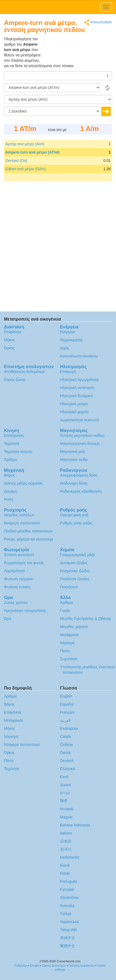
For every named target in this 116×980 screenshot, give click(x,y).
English (66, 696)
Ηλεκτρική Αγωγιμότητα (79, 380)
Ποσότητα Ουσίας (75, 579)
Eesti (64, 777)
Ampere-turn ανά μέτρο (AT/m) (32, 152)
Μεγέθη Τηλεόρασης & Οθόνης (86, 619)
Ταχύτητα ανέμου (18, 452)
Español (67, 704)
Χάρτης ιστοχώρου (54, 966)
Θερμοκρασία (71, 340)
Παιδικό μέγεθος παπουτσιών (28, 531)
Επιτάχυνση (14, 435)
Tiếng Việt (69, 930)
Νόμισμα (67, 643)
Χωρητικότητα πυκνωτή (80, 420)
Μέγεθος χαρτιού (74, 627)
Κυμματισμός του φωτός (24, 563)
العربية (65, 720)
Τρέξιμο (10, 460)
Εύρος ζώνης (15, 380)
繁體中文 (68, 946)
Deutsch (67, 761)
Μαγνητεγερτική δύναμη (80, 444)
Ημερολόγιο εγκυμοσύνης (25, 611)
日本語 (66, 841)
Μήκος (9, 340)
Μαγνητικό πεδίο (74, 460)
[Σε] (58, 99)
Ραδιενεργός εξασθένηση (81, 491)
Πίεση (65, 651)
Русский (67, 890)
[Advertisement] (79, 50)
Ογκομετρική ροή (74, 515)
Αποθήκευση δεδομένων (24, 372)
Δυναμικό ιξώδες (74, 563)
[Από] (52, 88)
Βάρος (9, 475)
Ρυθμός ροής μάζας (76, 523)
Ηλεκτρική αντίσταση (77, 388)
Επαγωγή (68, 372)
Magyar (66, 817)
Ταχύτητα (12, 444)
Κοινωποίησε (98, 22)
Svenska (67, 906)
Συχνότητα (69, 659)
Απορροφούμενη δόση (79, 475)
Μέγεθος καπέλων (19, 515)
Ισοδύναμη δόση (74, 483)
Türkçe (66, 914)
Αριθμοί (66, 602)
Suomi (65, 785)
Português (69, 881)
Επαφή (34, 966)
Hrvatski (67, 809)
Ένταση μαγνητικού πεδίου (82, 435)
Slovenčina (69, 898)
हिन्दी (64, 801)
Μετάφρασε (70, 635)
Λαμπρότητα (14, 571)
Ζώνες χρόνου (16, 602)
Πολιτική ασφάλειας (81, 966)
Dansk (65, 753)
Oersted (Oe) (16, 161)
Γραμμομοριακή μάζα (78, 555)
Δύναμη (10, 491)
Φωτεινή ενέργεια (18, 579)
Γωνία (65, 611)
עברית (65, 793)
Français (67, 712)
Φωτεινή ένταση (17, 587)
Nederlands (70, 857)
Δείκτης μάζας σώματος (23, 483)
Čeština (66, 745)
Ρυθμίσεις (21, 966)
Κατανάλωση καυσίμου (79, 356)
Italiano (66, 833)
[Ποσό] (58, 76)
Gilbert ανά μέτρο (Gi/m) (26, 169)
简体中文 (68, 938)
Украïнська (69, 922)
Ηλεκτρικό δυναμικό (76, 396)
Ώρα (8, 619)
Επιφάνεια (13, 332)
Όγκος (9, 348)
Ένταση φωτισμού (19, 555)
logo (58, 7)
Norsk (65, 865)
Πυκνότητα (69, 587)
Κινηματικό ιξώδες (75, 571)
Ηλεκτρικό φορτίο (74, 412)
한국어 (66, 849)
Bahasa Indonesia (75, 825)
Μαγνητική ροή (72, 452)
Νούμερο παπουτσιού (22, 523)
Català (65, 736)
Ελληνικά (68, 769)
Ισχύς (65, 348)
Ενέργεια (67, 332)
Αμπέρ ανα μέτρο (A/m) (25, 144)
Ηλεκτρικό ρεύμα (74, 404)
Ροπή (9, 499)
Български (69, 728)
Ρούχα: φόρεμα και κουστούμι (29, 539)
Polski (65, 873)
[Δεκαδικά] (52, 111)
